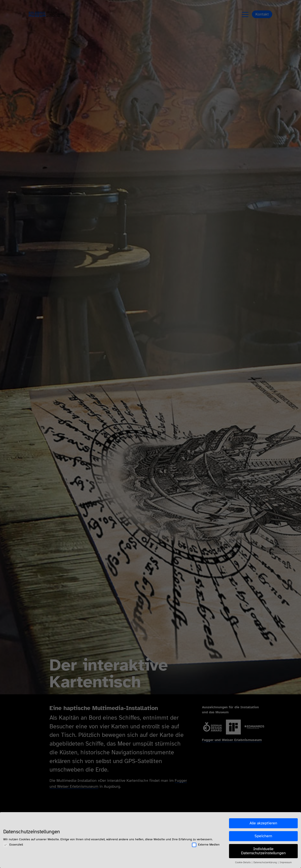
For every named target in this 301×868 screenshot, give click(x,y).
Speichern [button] (263, 836)
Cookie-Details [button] (243, 862)
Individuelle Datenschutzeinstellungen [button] (263, 851)
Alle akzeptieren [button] (263, 823)
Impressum (286, 862)
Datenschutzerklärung (265, 862)
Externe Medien (206, 845)
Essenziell (13, 845)
